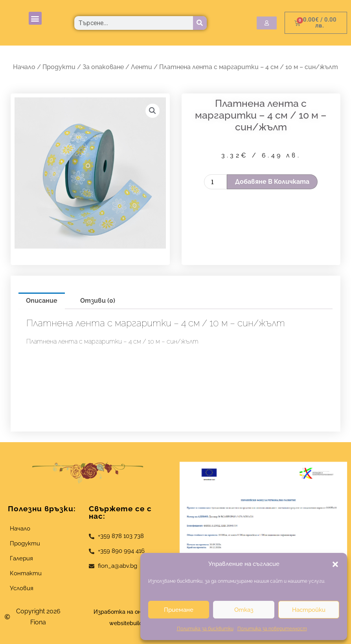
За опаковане (103, 67)
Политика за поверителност (272, 629)
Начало (24, 67)
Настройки (309, 610)
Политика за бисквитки (205, 629)
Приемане (179, 610)
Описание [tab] (42, 301)
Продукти (59, 67)
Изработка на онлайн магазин (136, 612)
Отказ (244, 610)
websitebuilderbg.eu (138, 623)
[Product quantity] (215, 182)
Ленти (142, 67)
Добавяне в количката (272, 182)
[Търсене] (200, 23)
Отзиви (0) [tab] (98, 301)
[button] (335, 564)
